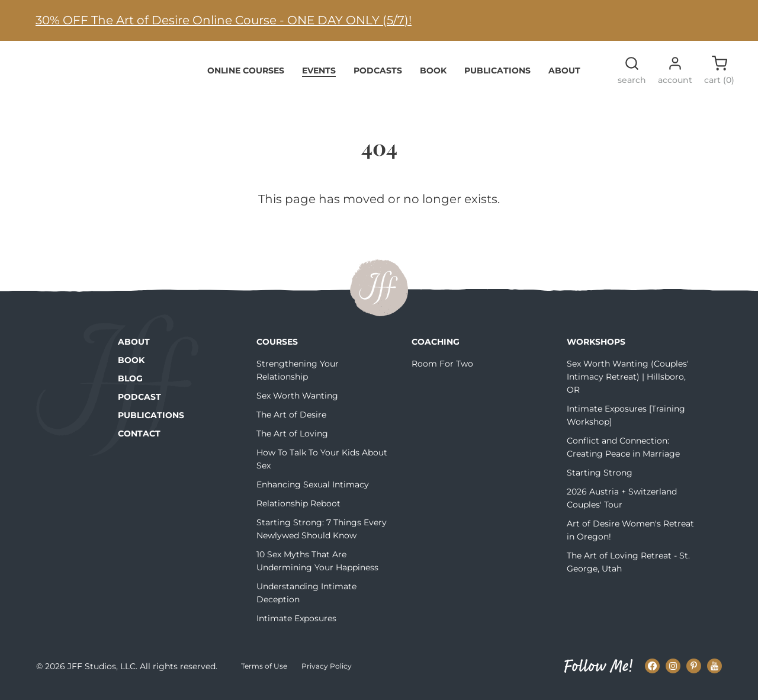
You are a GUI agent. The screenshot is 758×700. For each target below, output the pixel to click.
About (564, 77)
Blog (130, 386)
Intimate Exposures (296, 625)
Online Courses (246, 77)
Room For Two (442, 371)
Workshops (596, 349)
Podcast (139, 404)
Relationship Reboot (298, 510)
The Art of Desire (291, 422)
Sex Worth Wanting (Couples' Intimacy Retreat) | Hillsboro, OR (628, 384)
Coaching (436, 349)
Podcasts (378, 77)
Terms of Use (264, 673)
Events (319, 77)
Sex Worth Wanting (297, 403)
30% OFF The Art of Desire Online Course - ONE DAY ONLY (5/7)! (224, 20)
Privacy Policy (327, 673)
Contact (139, 441)
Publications (497, 77)
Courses (277, 349)
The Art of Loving (292, 441)
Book (433, 77)
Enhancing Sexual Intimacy (313, 492)
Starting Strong (600, 480)
